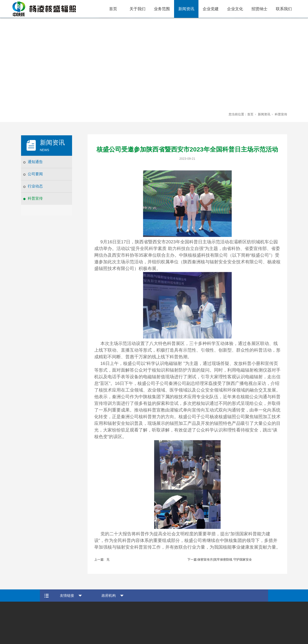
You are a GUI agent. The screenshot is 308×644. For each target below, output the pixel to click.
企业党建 (211, 9)
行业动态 (35, 186)
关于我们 (137, 9)
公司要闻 (35, 174)
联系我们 (284, 9)
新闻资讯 (186, 9)
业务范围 (162, 9)
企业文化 (235, 9)
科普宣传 (35, 198)
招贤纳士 (259, 9)
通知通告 (35, 162)
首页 (113, 9)
